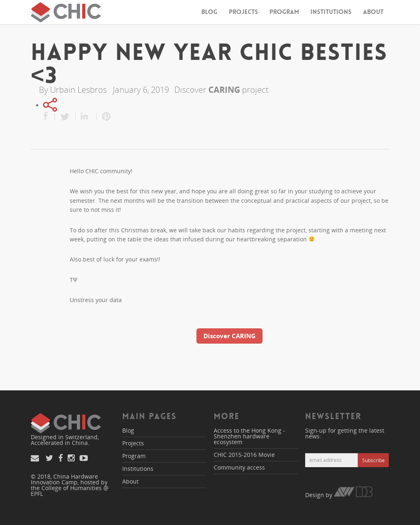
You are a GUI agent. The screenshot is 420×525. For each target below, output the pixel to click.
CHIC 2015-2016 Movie (244, 455)
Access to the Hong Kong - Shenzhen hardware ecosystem (249, 436)
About (373, 12)
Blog (209, 12)
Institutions (331, 12)
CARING (224, 90)
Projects (243, 12)
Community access (239, 467)
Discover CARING (229, 336)
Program (284, 12)
